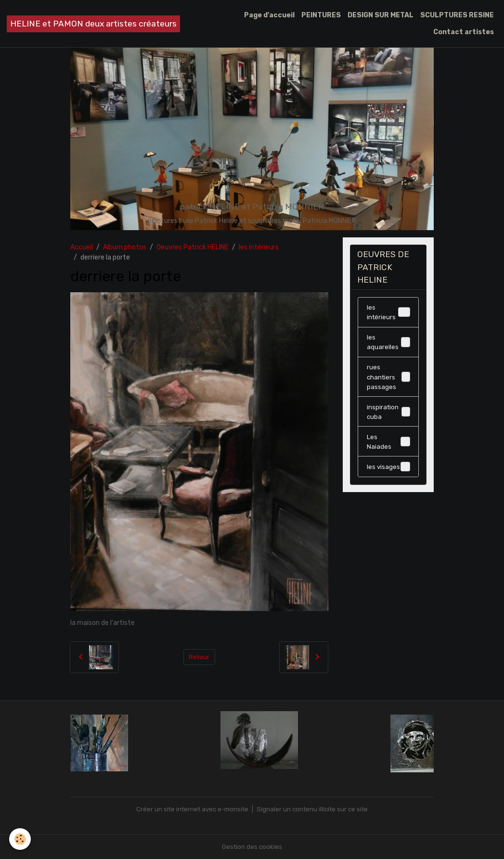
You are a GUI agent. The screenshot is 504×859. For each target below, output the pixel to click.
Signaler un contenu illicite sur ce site (315, 809)
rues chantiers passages (389, 380)
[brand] (93, 24)
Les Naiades (388, 447)
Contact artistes (464, 32)
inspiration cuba (388, 416)
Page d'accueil (269, 15)
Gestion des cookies (252, 847)
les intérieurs (259, 247)
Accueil (82, 247)
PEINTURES (321, 15)
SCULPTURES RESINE (457, 15)
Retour (199, 657)
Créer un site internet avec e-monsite (190, 809)
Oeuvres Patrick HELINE (193, 247)
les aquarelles (388, 344)
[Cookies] (20, 839)
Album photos (125, 247)
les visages (388, 472)
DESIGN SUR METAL (381, 15)
